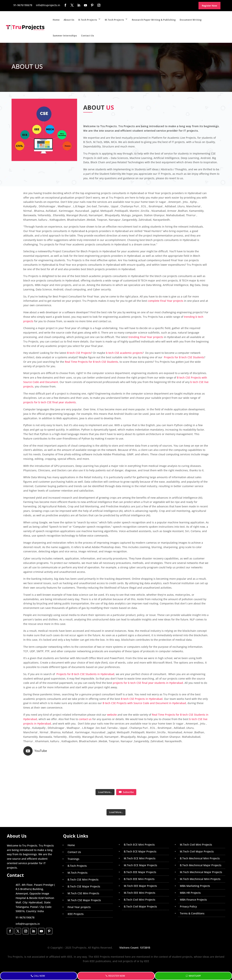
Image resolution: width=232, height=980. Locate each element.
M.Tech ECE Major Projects (140, 847)
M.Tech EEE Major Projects (140, 868)
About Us (69, 20)
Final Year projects (79, 889)
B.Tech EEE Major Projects (140, 854)
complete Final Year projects (166, 301)
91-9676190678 (25, 900)
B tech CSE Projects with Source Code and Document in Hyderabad (144, 703)
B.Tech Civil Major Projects (140, 889)
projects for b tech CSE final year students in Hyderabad (148, 683)
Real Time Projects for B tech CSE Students (91, 362)
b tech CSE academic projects (124, 353)
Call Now (40, 976)
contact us (85, 719)
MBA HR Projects (190, 875)
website (112, 715)
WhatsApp (195, 976)
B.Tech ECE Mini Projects (139, 827)
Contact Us (88, 36)
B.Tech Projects (88, 20)
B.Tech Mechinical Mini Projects (200, 840)
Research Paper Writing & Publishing (154, 20)
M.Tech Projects (114, 20)
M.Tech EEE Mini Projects (140, 875)
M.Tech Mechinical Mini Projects (200, 861)
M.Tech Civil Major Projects (197, 834)
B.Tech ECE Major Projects (140, 834)
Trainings (73, 841)
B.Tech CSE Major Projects (84, 869)
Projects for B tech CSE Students (184, 357)
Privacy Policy (188, 889)
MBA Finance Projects (193, 882)
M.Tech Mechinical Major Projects (201, 854)
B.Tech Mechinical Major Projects (201, 847)
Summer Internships (65, 36)
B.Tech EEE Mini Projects (139, 861)
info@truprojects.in (28, 906)
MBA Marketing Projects (195, 868)
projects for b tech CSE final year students (50, 402)
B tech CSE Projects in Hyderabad (142, 699)
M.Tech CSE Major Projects (84, 882)
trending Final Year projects (146, 337)
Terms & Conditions (192, 895)
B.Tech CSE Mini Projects (83, 862)
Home (56, 20)
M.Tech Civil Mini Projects (196, 827)
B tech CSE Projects (79, 353)
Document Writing (191, 20)
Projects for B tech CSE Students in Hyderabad (85, 674)
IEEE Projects (76, 896)
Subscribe (126, 774)
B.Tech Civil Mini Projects (140, 882)
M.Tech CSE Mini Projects (83, 875)
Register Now (117, 976)
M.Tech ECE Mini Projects (140, 840)
